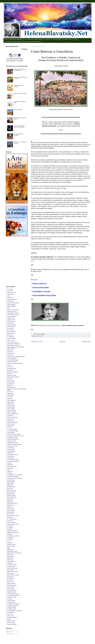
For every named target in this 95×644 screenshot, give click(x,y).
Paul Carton (10, 543)
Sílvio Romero (10, 577)
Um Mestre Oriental (11, 607)
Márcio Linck (10, 489)
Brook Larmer (10, 335)
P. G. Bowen (10, 539)
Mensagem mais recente (37, 342)
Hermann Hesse (11, 419)
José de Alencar (11, 456)
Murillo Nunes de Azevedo (13, 516)
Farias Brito (10, 399)
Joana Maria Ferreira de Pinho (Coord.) (16, 436)
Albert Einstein (10, 298)
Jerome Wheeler (11, 433)
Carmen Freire (10, 350)
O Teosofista (10, 526)
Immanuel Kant (10, 426)
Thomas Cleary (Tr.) (11, 602)
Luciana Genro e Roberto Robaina (15, 478)
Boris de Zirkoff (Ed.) (12, 332)
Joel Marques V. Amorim (12, 446)
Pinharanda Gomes (11, 544)
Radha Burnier (10, 550)
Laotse (9, 470)
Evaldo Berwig (10, 395)
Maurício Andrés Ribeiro (12, 504)
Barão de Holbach (11, 327)
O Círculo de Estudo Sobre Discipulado (32, 42)
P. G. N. (9, 541)
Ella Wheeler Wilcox (12, 387)
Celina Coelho (10, 355)
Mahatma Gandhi (11, 482)
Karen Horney (10, 468)
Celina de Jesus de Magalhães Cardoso (16, 357)
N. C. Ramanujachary (12, 519)
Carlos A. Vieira (10, 340)
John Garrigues (10, 448)
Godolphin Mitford (11, 407)
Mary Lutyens (10, 499)
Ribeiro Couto (10, 555)
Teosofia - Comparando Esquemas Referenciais (19, 126)
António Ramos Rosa (12, 311)
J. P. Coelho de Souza (12, 429)
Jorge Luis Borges (11, 451)
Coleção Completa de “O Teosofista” (42, 39)
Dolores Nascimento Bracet (13, 377)
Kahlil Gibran (10, 465)
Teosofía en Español (57, 39)
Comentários (10, 634)
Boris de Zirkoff (10, 330)
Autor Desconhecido (12, 325)
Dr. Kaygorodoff (11, 382)
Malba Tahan (10, 485)
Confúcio (9, 365)
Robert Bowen (10, 556)
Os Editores (10, 534)
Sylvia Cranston (11, 587)
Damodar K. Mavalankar (12, 372)
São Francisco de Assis (12, 568)
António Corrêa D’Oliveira (13, 310)
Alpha (8, 308)
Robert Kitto (10, 560)
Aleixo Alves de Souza (12, 299)
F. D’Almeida (10, 397)
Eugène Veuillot (11, 394)
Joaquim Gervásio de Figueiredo (14, 444)
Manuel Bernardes (11, 487)
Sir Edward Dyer (11, 578)
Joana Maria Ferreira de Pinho (14, 434)
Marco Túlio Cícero (11, 490)
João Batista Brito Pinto (12, 438)
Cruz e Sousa (10, 367)
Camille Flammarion (12, 339)
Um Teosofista (10, 612)
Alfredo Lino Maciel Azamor (13, 303)
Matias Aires (10, 500)
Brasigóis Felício (11, 333)
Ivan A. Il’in (9, 427)
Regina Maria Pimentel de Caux (14, 553)
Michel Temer (10, 507)
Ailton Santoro (10, 294)
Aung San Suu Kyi (11, 322)
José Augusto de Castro (12, 455)
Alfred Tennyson (11, 301)
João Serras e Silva (39, 336)
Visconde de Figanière (12, 617)
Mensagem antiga (86, 342)
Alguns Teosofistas (11, 305)
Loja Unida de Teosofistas (13, 477)
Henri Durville (10, 416)
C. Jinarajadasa (11, 337)
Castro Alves (10, 352)
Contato (76, 39)
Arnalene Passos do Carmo (13, 315)
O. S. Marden (10, 528)
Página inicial (62, 342)
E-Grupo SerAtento (68, 39)
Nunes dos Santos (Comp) (13, 524)
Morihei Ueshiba (11, 511)
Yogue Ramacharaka (12, 624)
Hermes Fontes (10, 421)
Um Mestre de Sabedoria (13, 606)
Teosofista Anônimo (11, 592)
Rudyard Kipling (11, 561)
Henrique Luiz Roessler (12, 417)
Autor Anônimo (10, 323)
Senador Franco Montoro (13, 572)
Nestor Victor (10, 521)
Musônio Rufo (10, 517)
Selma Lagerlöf (10, 570)
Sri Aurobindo (10, 580)
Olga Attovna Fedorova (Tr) (13, 533)
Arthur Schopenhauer (12, 316)
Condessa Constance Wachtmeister (15, 363)
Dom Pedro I (10, 379)
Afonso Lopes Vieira (12, 293)
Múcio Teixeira (10, 514)
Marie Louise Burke (11, 492)
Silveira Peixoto (11, 573)
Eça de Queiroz (11, 384)
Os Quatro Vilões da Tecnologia (18, 134)
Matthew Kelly (10, 502)
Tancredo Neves (11, 589)
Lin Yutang (9, 473)
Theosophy (10, 599)
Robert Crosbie (10, 558)
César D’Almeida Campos (13, 360)
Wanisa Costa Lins (11, 621)
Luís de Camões (11, 480)
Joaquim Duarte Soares (12, 443)
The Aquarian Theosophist (13, 594)
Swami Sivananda (11, 584)
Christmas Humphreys (12, 362)
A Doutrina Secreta (18, 110)
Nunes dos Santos (11, 522)
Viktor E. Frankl (10, 616)
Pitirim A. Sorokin (11, 546)
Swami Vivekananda (12, 585)
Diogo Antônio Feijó (11, 375)
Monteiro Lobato (11, 509)
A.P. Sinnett (10, 289)
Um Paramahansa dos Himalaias (14, 611)
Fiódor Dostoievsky (11, 400)
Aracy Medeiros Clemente (13, 313)
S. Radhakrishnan (11, 567)
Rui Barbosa (10, 563)
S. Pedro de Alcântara (12, 565)
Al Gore (9, 296)
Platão (8, 548)
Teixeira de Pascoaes (12, 590)
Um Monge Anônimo (12, 609)
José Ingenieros (11, 458)
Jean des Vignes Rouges (13, 431)
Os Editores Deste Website (13, 536)
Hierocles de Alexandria (12, 422)
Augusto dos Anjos (11, 320)
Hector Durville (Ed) (11, 410)
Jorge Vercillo (10, 453)
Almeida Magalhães (11, 306)
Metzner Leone (10, 505)
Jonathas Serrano (11, 450)
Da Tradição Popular (12, 369)
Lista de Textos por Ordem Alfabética (13, 42)
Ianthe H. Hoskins (11, 424)
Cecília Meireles (11, 353)
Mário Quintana (10, 494)
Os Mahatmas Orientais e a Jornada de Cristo (20, 70)
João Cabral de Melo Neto (13, 439)
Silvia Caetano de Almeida (13, 575)
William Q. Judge (11, 623)
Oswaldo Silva (10, 538)
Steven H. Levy (10, 582)
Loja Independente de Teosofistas (15, 475)
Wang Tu (9, 619)
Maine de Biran (10, 483)
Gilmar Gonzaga (11, 405)
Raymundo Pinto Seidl (12, 551)
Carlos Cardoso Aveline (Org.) (14, 345)
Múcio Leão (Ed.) (11, 512)
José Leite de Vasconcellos (13, 461)
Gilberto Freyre (10, 404)
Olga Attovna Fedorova (12, 531)
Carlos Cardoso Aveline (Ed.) (14, 344)
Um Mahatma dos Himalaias (13, 604)
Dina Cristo (10, 374)
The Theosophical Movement (14, 595)
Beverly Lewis (10, 328)
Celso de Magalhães (12, 358)
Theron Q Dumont (11, 600)
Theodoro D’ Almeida (12, 597)
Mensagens (10, 631)
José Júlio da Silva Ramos (13, 460)
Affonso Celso (10, 291)
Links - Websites (28, 39)
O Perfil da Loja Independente (16, 39)
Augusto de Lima (11, 318)
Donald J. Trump (11, 380)
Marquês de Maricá (11, 495)
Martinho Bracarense (12, 497)
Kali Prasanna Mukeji (12, 466)
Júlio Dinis (9, 463)
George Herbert (11, 402)
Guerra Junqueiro (11, 409)
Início (6, 39)
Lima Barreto (10, 472)
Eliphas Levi (10, 386)
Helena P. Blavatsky (11, 412)
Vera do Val (10, 614)
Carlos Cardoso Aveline (12, 342)
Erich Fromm (10, 392)
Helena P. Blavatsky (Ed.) (13, 414)
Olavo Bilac (10, 529)
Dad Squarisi (10, 370)
